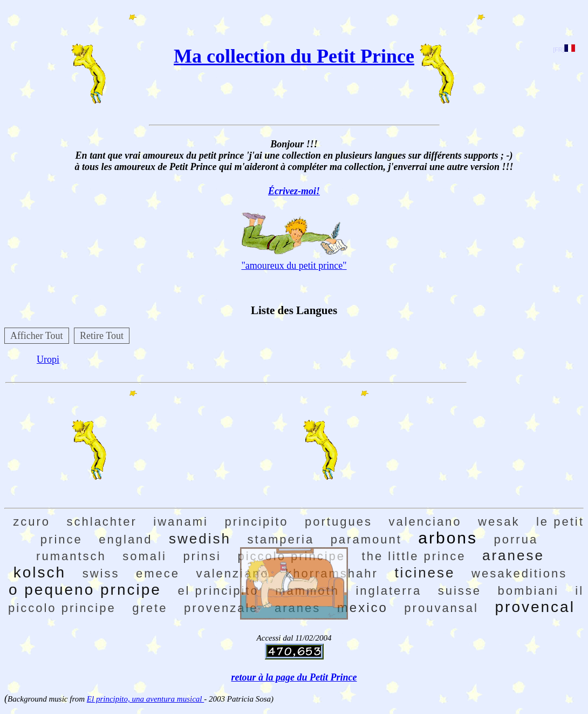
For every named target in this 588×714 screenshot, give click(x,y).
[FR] (564, 50)
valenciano (425, 522)
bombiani (528, 591)
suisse (460, 591)
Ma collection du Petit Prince (294, 56)
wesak (499, 522)
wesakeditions (519, 573)
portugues (339, 522)
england (125, 539)
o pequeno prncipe (85, 590)
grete (150, 608)
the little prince (414, 556)
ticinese (425, 573)
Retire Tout (102, 336)
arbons (448, 538)
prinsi (202, 556)
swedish (200, 539)
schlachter (102, 522)
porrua (516, 539)
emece (158, 573)
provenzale (221, 608)
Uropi (48, 359)
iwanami (181, 522)
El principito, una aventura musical (145, 699)
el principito (218, 591)
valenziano (232, 573)
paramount (366, 539)
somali (145, 556)
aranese (513, 555)
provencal (535, 607)
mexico (363, 607)
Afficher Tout (37, 336)
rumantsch (71, 556)
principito (257, 522)
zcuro (32, 522)
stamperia (281, 539)
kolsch (40, 572)
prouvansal (441, 608)
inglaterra (388, 591)
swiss (101, 573)
